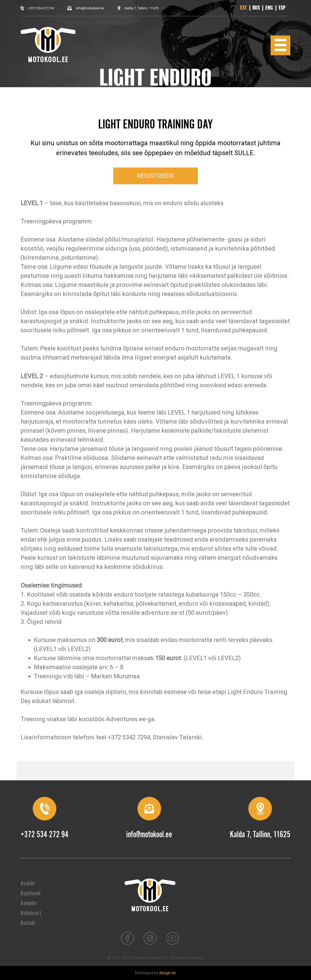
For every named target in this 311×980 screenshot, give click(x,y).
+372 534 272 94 (41, 8)
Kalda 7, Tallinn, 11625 (142, 8)
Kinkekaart (31, 913)
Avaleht (28, 883)
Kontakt (28, 923)
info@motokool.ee (90, 8)
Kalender (29, 903)
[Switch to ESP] (282, 8)
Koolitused (31, 893)
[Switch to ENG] (269, 8)
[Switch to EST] (243, 8)
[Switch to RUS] (256, 8)
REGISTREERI (155, 176)
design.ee (168, 973)
